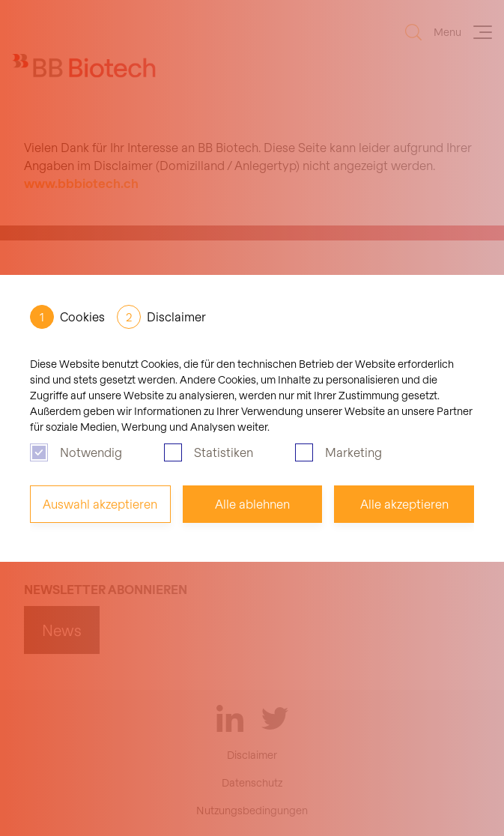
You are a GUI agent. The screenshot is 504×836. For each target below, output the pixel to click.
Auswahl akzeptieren (100, 504)
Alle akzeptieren (404, 504)
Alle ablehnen (252, 504)
